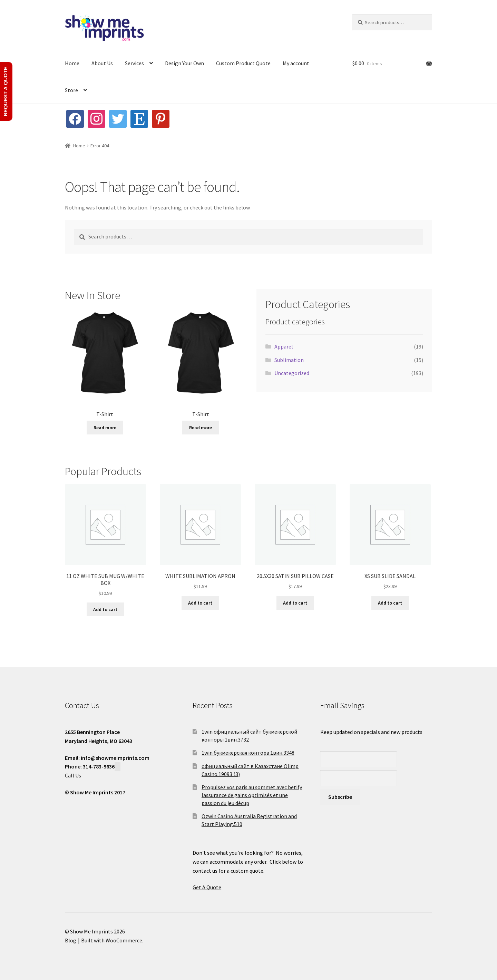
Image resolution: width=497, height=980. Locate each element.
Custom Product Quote (243, 63)
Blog (71, 940)
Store (71, 90)
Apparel (284, 346)
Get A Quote (207, 887)
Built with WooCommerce (112, 940)
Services (134, 63)
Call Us (73, 775)
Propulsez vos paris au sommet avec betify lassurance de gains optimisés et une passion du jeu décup (252, 795)
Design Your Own (184, 63)
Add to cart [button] (105, 609)
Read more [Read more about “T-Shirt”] (105, 428)
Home (72, 63)
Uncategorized (292, 373)
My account (296, 63)
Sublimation (289, 360)
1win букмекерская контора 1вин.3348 (248, 753)
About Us (102, 63)
